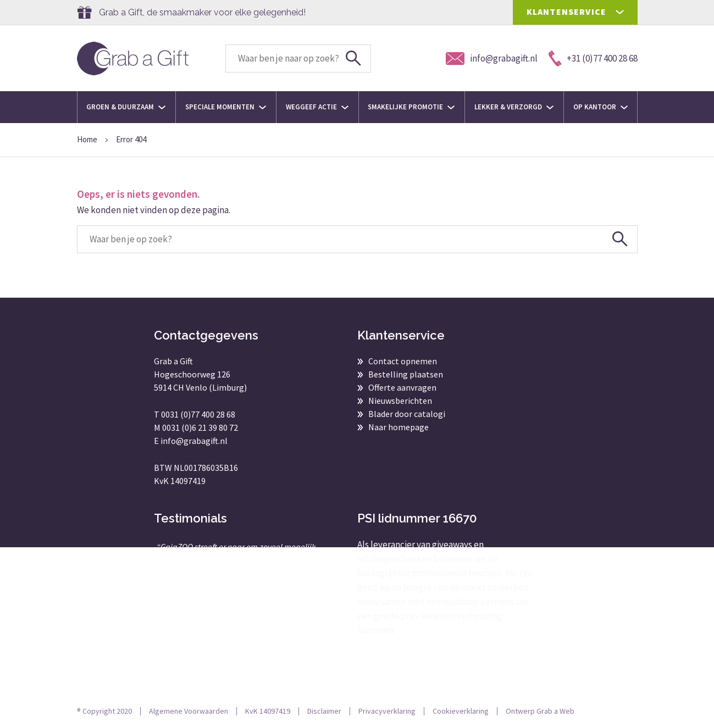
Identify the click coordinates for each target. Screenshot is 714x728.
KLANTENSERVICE (567, 12)
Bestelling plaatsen (406, 374)
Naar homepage (398, 427)
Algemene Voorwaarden (189, 711)
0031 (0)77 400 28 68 (198, 414)
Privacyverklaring (387, 711)
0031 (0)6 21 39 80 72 (200, 427)
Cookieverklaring (461, 711)
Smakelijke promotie (411, 107)
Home (87, 139)
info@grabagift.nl (194, 441)
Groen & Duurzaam (126, 107)
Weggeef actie (317, 107)
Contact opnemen (403, 361)
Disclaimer (324, 711)
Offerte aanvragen (402, 387)
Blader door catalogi (407, 414)
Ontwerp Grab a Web (540, 711)
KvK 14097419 (268, 711)
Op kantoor (600, 107)
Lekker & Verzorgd (514, 107)
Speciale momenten (226, 107)
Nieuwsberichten (400, 401)
